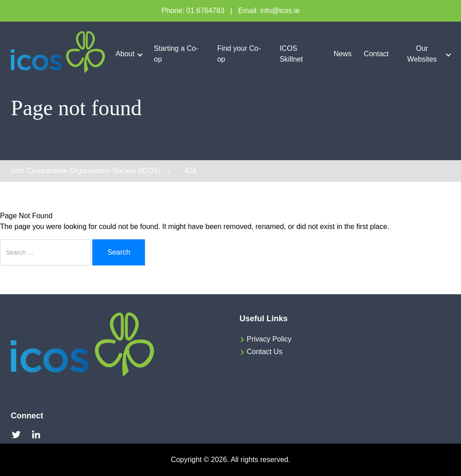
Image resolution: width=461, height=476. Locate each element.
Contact (376, 54)
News (343, 54)
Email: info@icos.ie (269, 11)
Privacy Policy (269, 339)
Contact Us (264, 352)
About (125, 54)
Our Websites (422, 54)
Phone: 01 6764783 (193, 11)
